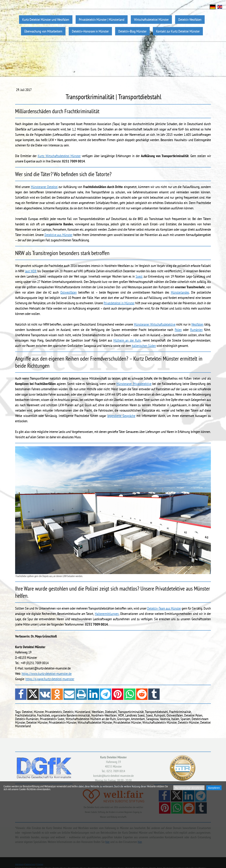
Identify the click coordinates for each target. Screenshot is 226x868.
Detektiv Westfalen (190, 19)
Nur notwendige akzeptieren (189, 788)
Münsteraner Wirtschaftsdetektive (155, 324)
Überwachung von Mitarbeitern (43, 31)
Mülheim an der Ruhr (127, 340)
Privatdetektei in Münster (119, 303)
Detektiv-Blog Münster (132, 31)
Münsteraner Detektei (44, 187)
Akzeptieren (214, 788)
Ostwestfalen (69, 292)
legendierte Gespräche (121, 416)
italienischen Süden (144, 346)
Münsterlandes (180, 292)
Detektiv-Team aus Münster (164, 608)
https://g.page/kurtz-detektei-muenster (50, 679)
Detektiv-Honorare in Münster (90, 31)
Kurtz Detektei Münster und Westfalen (46, 19)
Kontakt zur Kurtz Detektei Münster (178, 31)
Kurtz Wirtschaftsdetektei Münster (59, 156)
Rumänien (196, 330)
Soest (139, 276)
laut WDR (31, 271)
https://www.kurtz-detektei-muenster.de (47, 674)
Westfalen (197, 324)
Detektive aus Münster (58, 235)
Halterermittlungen (107, 614)
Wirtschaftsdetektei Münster (151, 19)
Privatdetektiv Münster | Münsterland (102, 19)
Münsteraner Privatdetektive (134, 384)
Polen (178, 330)
